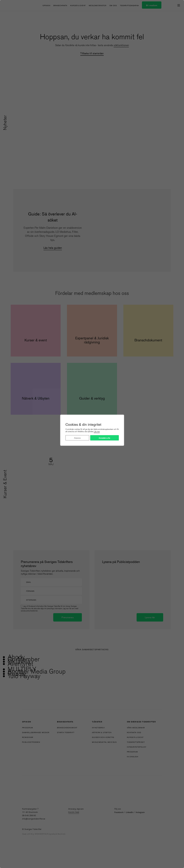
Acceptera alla (104, 438)
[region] (92, 434)
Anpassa (77, 438)
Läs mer (97, 431)
